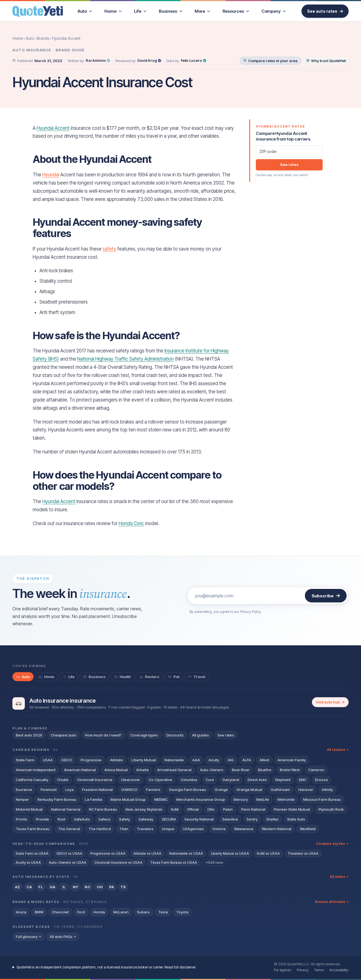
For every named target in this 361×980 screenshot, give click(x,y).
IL (64, 887)
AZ (18, 887)
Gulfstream (280, 790)
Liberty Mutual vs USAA (230, 853)
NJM (175, 809)
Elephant (283, 780)
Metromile (286, 799)
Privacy (303, 970)
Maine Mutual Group (128, 799)
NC (88, 887)
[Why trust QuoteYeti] (326, 61)
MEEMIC (161, 799)
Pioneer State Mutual (292, 809)
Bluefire (265, 770)
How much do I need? (103, 735)
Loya (69, 790)
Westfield (308, 829)
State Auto (296, 819)
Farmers (153, 790)
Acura (21, 912)
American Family (292, 760)
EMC (303, 780)
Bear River (241, 770)
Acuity (214, 760)
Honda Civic (131, 523)
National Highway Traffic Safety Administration (126, 359)
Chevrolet (60, 912)
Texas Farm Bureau (33, 829)
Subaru (143, 912)
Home (18, 38)
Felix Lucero (193, 60)
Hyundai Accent (53, 128)
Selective (230, 819)
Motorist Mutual (29, 809)
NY (76, 887)
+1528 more (214, 862)
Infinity (327, 790)
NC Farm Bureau (103, 809)
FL (41, 887)
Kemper (22, 799)
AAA (196, 760)
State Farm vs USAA (32, 853)
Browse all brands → (332, 902)
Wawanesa (244, 829)
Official (193, 809)
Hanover (306, 790)
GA (53, 887)
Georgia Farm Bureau (188, 790)
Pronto (22, 819)
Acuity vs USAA (28, 862)
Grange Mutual (249, 790)
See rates (289, 165)
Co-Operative (160, 780)
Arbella (142, 770)
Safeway (146, 819)
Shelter (272, 819)
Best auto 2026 (29, 735)
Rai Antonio (98, 60)
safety (109, 249)
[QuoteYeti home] (38, 11)
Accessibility (339, 970)
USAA (48, 760)
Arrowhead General (174, 770)
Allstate (116, 760)
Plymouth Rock (331, 809)
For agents (282, 970)
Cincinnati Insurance (95, 780)
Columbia (189, 780)
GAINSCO (129, 790)
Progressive (91, 760)
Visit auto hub (330, 702)
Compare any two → (332, 844)
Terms (319, 970)
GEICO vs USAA (69, 853)
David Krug (149, 60)
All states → (339, 877)
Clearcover (131, 780)
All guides (201, 735)
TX (123, 887)
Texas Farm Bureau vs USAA (174, 862)
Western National (277, 829)
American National (80, 770)
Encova (321, 780)
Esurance (24, 790)
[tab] (23, 677)
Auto (30, 38)
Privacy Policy (250, 612)
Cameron (316, 770)
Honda (99, 912)
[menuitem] (85, 11)
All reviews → (338, 750)
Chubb (63, 780)
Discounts (175, 735)
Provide (42, 819)
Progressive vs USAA (108, 853)
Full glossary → (28, 937)
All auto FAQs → (63, 937)
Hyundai (51, 175)
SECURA (169, 819)
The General (69, 829)
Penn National (253, 809)
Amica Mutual (116, 770)
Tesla (163, 912)
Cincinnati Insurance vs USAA (118, 862)
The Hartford (100, 829)
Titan (124, 829)
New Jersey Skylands (144, 809)
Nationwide (174, 760)
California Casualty (32, 780)
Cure (210, 780)
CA (29, 887)
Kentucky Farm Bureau (57, 799)
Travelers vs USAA (303, 853)
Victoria (219, 829)
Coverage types (144, 735)
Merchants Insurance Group (201, 799)
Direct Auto (257, 780)
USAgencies (193, 829)
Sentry (252, 819)
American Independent (36, 770)
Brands (43, 38)
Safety (125, 819)
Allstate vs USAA (147, 853)
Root (61, 819)
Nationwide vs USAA (186, 853)
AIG (231, 760)
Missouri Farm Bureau (322, 799)
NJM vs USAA (268, 853)
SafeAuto (82, 819)
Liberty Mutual (144, 760)
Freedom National (97, 790)
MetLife (263, 799)
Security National (199, 819)
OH (100, 887)
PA (112, 887)
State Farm (25, 760)
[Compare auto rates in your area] (270, 61)
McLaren (121, 912)
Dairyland (231, 780)
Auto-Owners (212, 770)
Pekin (228, 809)
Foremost (49, 790)
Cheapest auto (64, 735)
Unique (168, 829)
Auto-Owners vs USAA (68, 862)
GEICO (67, 760)
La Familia (93, 799)
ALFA (247, 760)
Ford (81, 912)
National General (66, 809)
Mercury (241, 799)
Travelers (145, 829)
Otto (211, 809)
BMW (39, 912)
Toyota (182, 912)
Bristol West (290, 770)
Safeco (104, 819)
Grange (221, 790)
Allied (264, 760)
